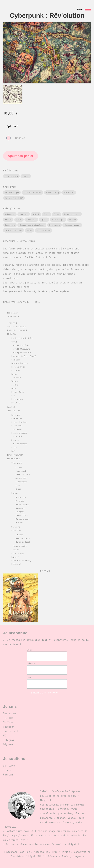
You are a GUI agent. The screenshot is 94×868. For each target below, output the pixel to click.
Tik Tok (8, 718)
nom (29, 677)
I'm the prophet (19, 444)
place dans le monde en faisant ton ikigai (48, 844)
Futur (19, 220)
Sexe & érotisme (19, 422)
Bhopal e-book (22, 519)
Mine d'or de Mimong (21, 560)
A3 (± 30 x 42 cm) (14, 198)
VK (4, 736)
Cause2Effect (22, 515)
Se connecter (13, 316)
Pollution (10, 225)
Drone (46, 214)
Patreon (8, 775)
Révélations (17, 399)
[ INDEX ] (12, 323)
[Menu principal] (83, 9)
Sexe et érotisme (13, 230)
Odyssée (8, 744)
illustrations (55, 805)
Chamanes (16, 360)
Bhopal (14, 493)
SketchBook (17, 429)
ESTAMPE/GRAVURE (15, 455)
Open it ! (16, 440)
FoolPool (16, 403)
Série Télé (17, 436)
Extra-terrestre (72, 214)
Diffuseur (51, 856)
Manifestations (23, 538)
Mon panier (12, 313)
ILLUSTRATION (13, 411)
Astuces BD (41, 852)
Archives (19, 856)
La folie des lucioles (22, 338)
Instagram (9, 713)
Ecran (57, 214)
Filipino (16, 370)
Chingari (20, 512)
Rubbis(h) (16, 564)
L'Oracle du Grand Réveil (24, 356)
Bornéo (14, 374)
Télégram (9, 740)
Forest (14, 388)
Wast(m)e (16, 527)
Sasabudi (11, 407)
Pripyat (19, 467)
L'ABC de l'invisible (18, 330)
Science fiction (72, 225)
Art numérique (12, 192)
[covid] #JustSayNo (21, 349)
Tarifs (66, 852)
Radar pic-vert (23, 474)
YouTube (8, 722)
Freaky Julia (18, 392)
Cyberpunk (10, 214)
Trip (55, 852)
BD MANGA (11, 334)
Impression (69, 192)
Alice (14, 447)
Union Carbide (22, 505)
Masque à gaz (58, 220)
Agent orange (18, 553)
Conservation (82, 852)
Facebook (9, 727)
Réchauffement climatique (32, 225)
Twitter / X (11, 731)
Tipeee (7, 770)
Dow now (19, 522)
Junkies (15, 550)
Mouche (72, 220)
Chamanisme (17, 418)
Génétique (31, 220)
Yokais (14, 381)
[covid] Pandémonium (21, 352)
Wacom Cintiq (52, 192)
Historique (21, 497)
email (30, 650)
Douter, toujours (73, 856)
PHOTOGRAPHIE (13, 459)
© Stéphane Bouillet (17, 852)
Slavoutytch (21, 482)
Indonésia (16, 378)
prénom (31, 663)
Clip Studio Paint (32, 192)
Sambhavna (20, 508)
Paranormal (17, 426)
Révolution (55, 225)
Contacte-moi (14, 831)
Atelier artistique (17, 327)
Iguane (44, 220)
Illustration (11, 176)
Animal (36, 214)
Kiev (18, 485)
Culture (19, 535)
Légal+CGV (35, 856)
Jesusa (14, 385)
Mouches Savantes (20, 363)
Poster (26, 176)
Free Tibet (17, 530)
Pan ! (14, 396)
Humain (8, 220)
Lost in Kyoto (18, 367)
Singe (29, 230)
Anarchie (24, 214)
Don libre (9, 766)
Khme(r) (15, 557)
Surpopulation (44, 230)
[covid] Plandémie (20, 345)
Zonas (18, 489)
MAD (13, 451)
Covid (14, 342)
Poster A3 (19, 138)
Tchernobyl (17, 463)
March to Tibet (23, 542)
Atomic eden (21, 478)
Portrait (16, 415)
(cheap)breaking (19, 546)
